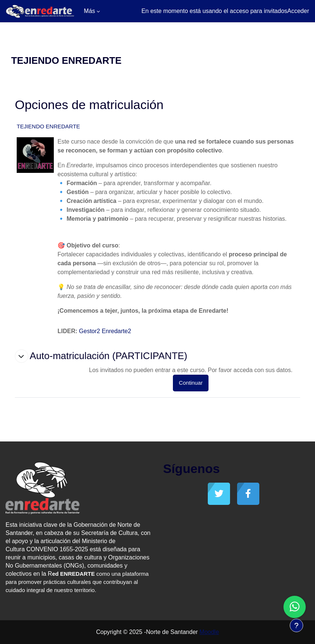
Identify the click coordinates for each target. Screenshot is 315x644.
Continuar (191, 383)
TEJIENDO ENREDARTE (48, 126)
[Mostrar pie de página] (296, 625)
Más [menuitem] (89, 11)
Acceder (298, 11)
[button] (22, 356)
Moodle (209, 632)
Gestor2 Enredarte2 (105, 331)
